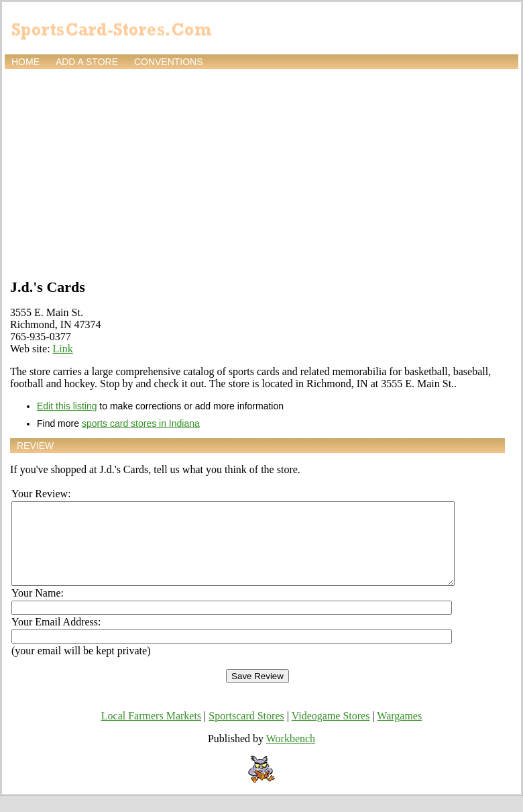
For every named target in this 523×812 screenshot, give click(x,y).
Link (63, 349)
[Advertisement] (261, 172)
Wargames (399, 732)
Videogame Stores (331, 732)
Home (25, 62)
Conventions (169, 62)
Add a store (87, 62)
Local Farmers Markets (151, 732)
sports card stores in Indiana (141, 423)
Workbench (291, 755)
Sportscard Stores (246, 732)
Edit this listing (67, 406)
